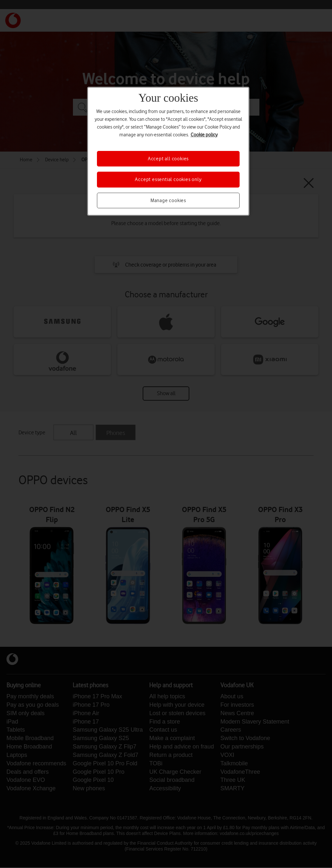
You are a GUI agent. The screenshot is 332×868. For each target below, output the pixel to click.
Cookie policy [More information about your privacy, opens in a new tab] (204, 135)
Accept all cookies (168, 159)
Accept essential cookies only (168, 179)
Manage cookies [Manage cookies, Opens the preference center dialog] (168, 200)
